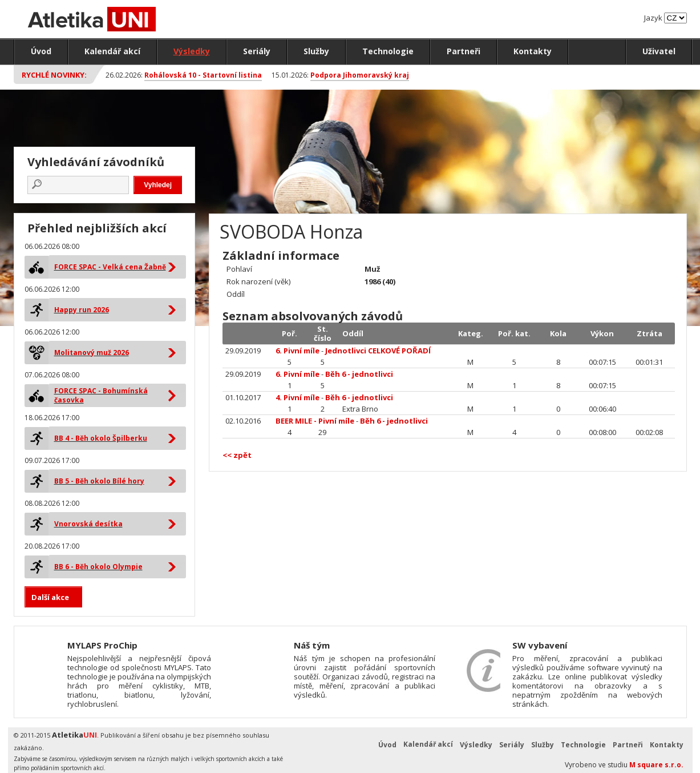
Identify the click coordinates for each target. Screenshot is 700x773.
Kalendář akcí (112, 51)
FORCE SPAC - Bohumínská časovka (101, 395)
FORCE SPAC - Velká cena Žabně (110, 267)
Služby (316, 51)
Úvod (41, 51)
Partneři (464, 51)
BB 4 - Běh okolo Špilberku (101, 438)
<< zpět (237, 455)
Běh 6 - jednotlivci (359, 374)
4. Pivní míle (298, 397)
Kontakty (533, 51)
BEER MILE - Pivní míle (315, 421)
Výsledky (192, 51)
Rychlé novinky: (54, 75)
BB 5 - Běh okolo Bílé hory (99, 481)
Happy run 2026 (82, 310)
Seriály (257, 51)
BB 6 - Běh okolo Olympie (98, 567)
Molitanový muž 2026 (92, 353)
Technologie (388, 51)
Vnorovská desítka (88, 524)
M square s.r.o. (656, 765)
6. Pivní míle (298, 351)
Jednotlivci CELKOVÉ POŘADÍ (378, 351)
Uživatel (659, 51)
